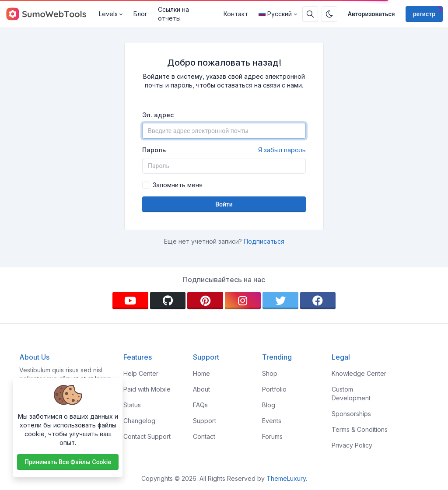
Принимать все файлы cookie (68, 462)
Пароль (224, 150)
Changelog (139, 421)
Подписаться (264, 241)
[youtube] (130, 301)
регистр (424, 14)
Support (205, 421)
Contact (204, 436)
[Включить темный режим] (329, 14)
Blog (269, 405)
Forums (272, 436)
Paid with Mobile (147, 389)
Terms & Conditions (360, 429)
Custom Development (351, 394)
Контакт (236, 14)
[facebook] (318, 301)
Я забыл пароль (282, 150)
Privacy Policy (352, 445)
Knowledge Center (359, 373)
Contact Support (147, 436)
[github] (168, 301)
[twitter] (280, 301)
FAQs (200, 405)
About (201, 389)
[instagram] (243, 301)
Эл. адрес (158, 115)
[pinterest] (205, 301)
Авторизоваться (371, 14)
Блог (140, 14)
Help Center (141, 373)
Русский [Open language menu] (275, 14)
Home (201, 373)
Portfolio (274, 389)
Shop (270, 373)
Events (272, 421)
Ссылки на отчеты (173, 14)
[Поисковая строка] (310, 14)
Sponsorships (351, 414)
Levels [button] (108, 14)
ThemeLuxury (286, 478)
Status (132, 405)
